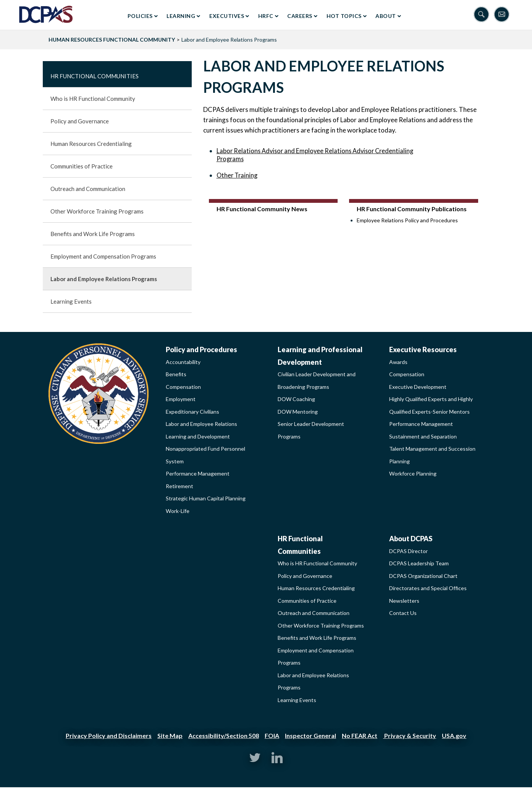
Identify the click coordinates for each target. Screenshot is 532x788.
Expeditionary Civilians (192, 412)
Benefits (176, 374)
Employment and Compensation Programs (103, 256)
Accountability (183, 362)
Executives (227, 16)
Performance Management (198, 473)
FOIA (272, 735)
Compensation (183, 387)
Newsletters (404, 601)
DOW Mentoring (298, 412)
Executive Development (418, 387)
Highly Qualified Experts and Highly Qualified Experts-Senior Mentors (431, 405)
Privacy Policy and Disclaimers (109, 735)
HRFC (266, 16)
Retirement (179, 486)
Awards (398, 362)
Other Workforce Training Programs (97, 211)
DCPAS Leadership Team (419, 563)
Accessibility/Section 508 (224, 735)
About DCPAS (411, 539)
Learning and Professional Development (320, 356)
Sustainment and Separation (423, 436)
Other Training (237, 175)
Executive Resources (423, 350)
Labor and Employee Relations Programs (104, 279)
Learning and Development (198, 436)
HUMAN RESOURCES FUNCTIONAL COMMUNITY (112, 40)
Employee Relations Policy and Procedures (407, 220)
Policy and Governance (80, 121)
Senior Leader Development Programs (311, 430)
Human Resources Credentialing (91, 144)
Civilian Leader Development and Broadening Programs (317, 380)
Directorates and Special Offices (428, 588)
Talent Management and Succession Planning (432, 455)
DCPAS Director (408, 551)
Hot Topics (344, 16)
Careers (300, 16)
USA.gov (454, 735)
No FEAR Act (360, 735)
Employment (181, 399)
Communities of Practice (82, 166)
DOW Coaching (296, 399)
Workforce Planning (413, 473)
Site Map (170, 735)
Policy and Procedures (201, 350)
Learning (181, 16)
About (386, 16)
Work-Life (178, 511)
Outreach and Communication (88, 189)
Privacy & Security (410, 735)
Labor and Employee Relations (201, 424)
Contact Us (403, 613)
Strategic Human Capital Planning (206, 498)
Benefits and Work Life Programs (93, 234)
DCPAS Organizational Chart (423, 576)
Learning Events (71, 301)
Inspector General (310, 735)
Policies (140, 16)
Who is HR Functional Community (93, 99)
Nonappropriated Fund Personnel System (205, 455)
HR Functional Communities (95, 76)
